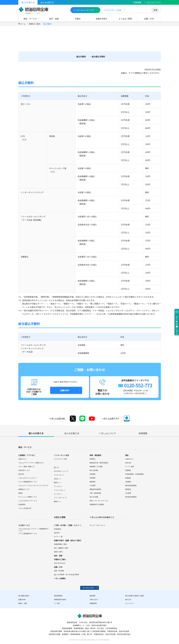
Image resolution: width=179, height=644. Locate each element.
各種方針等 (22, 600)
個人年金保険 (94, 470)
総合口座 (128, 463)
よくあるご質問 (125, 19)
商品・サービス (30, 19)
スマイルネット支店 (113, 10)
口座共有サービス (24, 470)
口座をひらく (23, 459)
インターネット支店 (61, 455)
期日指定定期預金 (131, 497)
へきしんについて (153, 2)
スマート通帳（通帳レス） (27, 467)
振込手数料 (81, 57)
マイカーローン (59, 475)
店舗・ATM (149, 19)
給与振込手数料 (98, 57)
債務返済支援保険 (95, 489)
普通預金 (128, 478)
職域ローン (57, 502)
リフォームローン (60, 490)
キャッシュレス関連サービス (28, 497)
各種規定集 (93, 603)
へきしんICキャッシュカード (28, 478)
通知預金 (128, 489)
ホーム (23, 24)
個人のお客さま (28, 2)
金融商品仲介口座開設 (97, 504)
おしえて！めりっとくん (97, 525)
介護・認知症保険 (95, 493)
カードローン (58, 494)
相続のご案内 (58, 552)
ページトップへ (88, 588)
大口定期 (128, 493)
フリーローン (58, 486)
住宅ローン (57, 479)
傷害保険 (92, 482)
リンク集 (57, 603)
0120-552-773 (138, 385)
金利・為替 (54, 19)
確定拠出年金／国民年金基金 (99, 463)
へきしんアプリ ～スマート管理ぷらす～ (31, 463)
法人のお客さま (47, 2)
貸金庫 (20, 493)
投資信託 (92, 459)
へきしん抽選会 (60, 578)
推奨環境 (92, 596)
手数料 (78, 19)
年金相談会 (22, 504)
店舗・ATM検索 (59, 571)
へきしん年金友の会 (25, 508)
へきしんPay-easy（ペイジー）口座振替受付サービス (33, 530)
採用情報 (138, 2)
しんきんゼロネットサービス (28, 501)
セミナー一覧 (58, 537)
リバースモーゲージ (60, 498)
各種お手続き (101, 19)
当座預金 (128, 482)
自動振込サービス (24, 489)
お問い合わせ (94, 600)
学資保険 (92, 478)
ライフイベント (60, 563)
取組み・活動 (23, 603)
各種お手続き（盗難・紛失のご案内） (68, 540)
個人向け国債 (94, 497)
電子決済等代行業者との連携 (134, 596)
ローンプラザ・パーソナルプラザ (66, 575)
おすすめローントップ (61, 471)
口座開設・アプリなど (27, 455)
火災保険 (92, 486)
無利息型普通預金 (131, 486)
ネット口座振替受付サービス (28, 482)
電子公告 (128, 600)
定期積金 (128, 470)
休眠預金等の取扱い (60, 600)
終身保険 (92, 474)
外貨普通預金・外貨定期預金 (134, 474)
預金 (127, 455)
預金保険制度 (58, 596)
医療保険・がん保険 (96, 467)
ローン (56, 467)
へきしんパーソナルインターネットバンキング (33, 486)
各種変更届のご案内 (60, 544)
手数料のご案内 (34, 24)
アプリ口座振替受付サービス (28, 534)
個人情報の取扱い (24, 596)
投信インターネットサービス (99, 501)
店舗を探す (65, 390)
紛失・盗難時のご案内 (61, 548)
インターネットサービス (84, 10)
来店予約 (21, 474)
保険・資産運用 (95, 455)
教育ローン (57, 483)
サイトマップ (129, 603)
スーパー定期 (129, 467)
